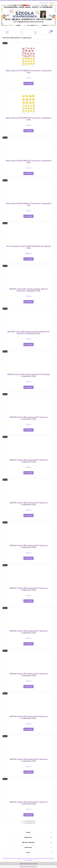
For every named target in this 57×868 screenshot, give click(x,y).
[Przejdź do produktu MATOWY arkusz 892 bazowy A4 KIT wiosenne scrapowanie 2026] (28, 705)
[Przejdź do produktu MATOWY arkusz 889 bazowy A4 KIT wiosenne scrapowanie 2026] (28, 576)
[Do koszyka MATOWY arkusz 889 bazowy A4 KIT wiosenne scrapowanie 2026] (28, 601)
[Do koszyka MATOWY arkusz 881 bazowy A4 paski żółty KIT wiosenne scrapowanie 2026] (28, 302)
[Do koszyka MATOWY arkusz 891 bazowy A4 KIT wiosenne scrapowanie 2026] (28, 687)
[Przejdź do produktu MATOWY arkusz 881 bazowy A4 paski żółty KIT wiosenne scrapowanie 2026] (28, 277)
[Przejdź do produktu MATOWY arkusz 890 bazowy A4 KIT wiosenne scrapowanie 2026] (28, 619)
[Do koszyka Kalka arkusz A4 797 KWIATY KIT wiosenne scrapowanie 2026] (28, 83)
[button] (7, 32)
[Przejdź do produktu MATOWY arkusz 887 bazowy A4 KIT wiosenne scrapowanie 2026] (28, 534)
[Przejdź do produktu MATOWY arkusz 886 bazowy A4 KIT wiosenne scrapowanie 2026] (28, 491)
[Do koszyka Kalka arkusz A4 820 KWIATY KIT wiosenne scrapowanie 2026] (28, 216)
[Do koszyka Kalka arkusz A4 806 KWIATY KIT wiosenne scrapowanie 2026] (28, 174)
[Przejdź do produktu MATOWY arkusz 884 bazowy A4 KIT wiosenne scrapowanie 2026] (28, 405)
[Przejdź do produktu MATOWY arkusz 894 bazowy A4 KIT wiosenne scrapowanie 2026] (28, 790)
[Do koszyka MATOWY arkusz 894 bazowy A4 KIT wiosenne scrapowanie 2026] (28, 815)
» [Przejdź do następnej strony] (36, 822)
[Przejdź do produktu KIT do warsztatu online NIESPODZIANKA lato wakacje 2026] (28, 234)
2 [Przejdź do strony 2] (27, 822)
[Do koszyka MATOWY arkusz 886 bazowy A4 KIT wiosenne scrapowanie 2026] (28, 515)
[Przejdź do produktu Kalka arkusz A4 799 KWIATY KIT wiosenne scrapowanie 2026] (28, 104)
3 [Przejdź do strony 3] (30, 822)
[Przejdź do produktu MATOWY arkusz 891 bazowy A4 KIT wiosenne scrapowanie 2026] (28, 662)
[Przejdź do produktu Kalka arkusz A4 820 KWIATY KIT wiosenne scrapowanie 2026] (28, 192)
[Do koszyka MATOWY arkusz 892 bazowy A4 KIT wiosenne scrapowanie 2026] (28, 729)
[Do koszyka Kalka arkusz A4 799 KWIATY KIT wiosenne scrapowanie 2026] (28, 131)
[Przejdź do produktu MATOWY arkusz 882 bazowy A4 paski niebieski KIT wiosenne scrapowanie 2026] (28, 320)
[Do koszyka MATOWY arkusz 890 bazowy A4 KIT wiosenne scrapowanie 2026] (28, 644)
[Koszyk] (50, 32)
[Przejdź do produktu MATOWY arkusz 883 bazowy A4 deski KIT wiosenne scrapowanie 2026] (28, 363)
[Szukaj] (21, 32)
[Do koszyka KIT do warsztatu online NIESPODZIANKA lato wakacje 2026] (28, 259)
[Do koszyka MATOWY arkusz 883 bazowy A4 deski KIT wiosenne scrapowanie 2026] (28, 387)
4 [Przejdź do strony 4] (33, 822)
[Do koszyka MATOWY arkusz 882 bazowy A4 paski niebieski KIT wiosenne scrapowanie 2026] (28, 345)
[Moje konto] (36, 32)
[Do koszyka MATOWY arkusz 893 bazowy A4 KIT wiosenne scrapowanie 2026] (28, 772)
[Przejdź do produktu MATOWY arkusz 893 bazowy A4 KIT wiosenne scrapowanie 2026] (28, 747)
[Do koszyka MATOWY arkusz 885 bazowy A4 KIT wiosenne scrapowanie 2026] (28, 473)
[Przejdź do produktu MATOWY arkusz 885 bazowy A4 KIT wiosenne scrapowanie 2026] (28, 448)
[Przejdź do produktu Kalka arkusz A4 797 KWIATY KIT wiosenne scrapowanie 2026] (28, 57)
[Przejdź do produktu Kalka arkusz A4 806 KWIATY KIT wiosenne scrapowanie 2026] (28, 149)
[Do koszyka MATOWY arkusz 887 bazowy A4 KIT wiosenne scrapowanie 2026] (28, 558)
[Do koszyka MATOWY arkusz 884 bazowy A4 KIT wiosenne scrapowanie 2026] (28, 430)
